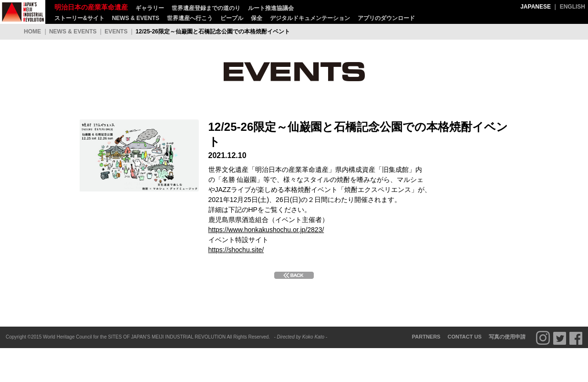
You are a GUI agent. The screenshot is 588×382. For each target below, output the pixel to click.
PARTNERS (426, 337)
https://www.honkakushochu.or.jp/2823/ (266, 230)
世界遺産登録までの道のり (206, 8)
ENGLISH (573, 7)
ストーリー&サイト (79, 18)
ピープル (232, 18)
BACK (294, 275)
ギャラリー (150, 8)
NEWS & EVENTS (136, 18)
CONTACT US (465, 337)
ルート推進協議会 (271, 8)
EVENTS (116, 32)
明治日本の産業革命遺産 (23, 12)
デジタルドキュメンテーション (310, 18)
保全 (257, 18)
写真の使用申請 (507, 337)
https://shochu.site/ (236, 250)
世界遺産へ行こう (190, 18)
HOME (32, 32)
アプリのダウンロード (386, 18)
